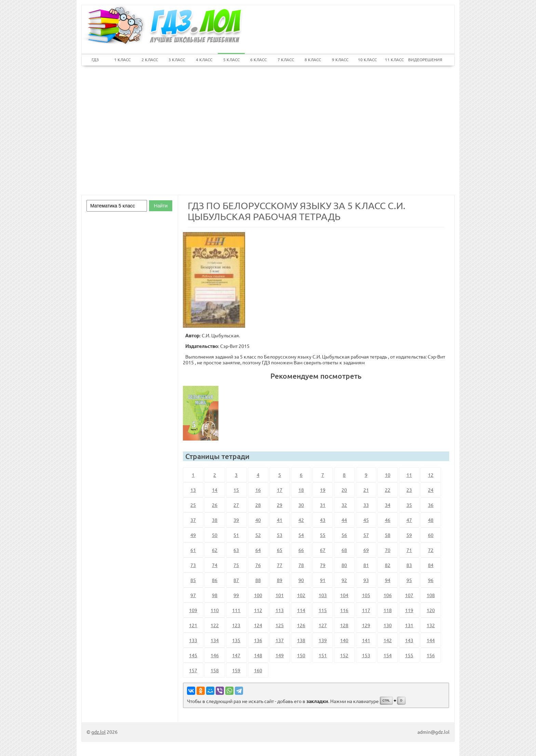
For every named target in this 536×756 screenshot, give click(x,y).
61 (193, 550)
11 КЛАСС (394, 59)
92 (344, 580)
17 (280, 490)
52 (258, 535)
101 (280, 595)
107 (409, 595)
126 (301, 625)
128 (344, 625)
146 (215, 655)
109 (193, 610)
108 (431, 595)
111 (236, 610)
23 (409, 490)
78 (301, 565)
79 (323, 565)
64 (258, 550)
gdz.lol (98, 732)
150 (301, 655)
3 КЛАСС (177, 59)
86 (215, 580)
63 (236, 550)
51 (236, 535)
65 (280, 550)
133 (193, 640)
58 (388, 535)
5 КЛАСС (231, 59)
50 (215, 535)
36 (431, 505)
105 (366, 595)
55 (323, 535)
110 (215, 610)
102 (301, 595)
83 (409, 565)
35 (409, 505)
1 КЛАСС (122, 59)
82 (388, 565)
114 (301, 610)
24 (431, 490)
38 (215, 520)
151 (323, 655)
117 (366, 610)
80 (344, 565)
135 (236, 640)
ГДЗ (95, 59)
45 (366, 520)
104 (344, 595)
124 (258, 625)
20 (344, 490)
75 (236, 565)
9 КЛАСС (340, 59)
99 (236, 595)
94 (388, 580)
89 (280, 580)
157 (193, 670)
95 (409, 580)
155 (409, 655)
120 (431, 610)
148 (258, 655)
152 (344, 655)
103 (323, 595)
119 (409, 610)
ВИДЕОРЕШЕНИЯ (422, 59)
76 (258, 565)
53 (280, 535)
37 (193, 520)
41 (280, 520)
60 (431, 535)
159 (236, 670)
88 (258, 580)
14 (215, 490)
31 (323, 505)
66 (301, 550)
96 (431, 580)
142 (388, 640)
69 (366, 550)
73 (193, 565)
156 (431, 655)
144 (431, 640)
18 (301, 490)
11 (409, 475)
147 (236, 655)
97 (193, 595)
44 (344, 520)
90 (301, 580)
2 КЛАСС (150, 59)
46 (388, 520)
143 (409, 640)
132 (431, 625)
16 (258, 490)
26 (215, 505)
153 (366, 655)
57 (366, 535)
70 (388, 550)
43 (323, 520)
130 (388, 625)
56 (344, 535)
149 (280, 655)
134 (215, 640)
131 (409, 625)
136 (258, 640)
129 (366, 625)
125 (280, 625)
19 (323, 490)
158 (215, 670)
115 (323, 610)
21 (366, 490)
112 (258, 610)
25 (193, 505)
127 (323, 625)
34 (388, 505)
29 (280, 505)
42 (301, 520)
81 (366, 565)
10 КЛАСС (367, 59)
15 (236, 490)
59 (409, 535)
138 (301, 640)
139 (323, 640)
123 (236, 625)
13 (193, 490)
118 (388, 610)
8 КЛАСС (313, 59)
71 (409, 550)
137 (280, 640)
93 (366, 580)
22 (388, 490)
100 (258, 595)
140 (344, 640)
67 (323, 550)
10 (388, 475)
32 (344, 505)
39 (236, 520)
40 (258, 520)
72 (431, 550)
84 (431, 565)
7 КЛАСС (286, 59)
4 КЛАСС (204, 59)
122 (215, 625)
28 (258, 505)
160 (258, 670)
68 (344, 550)
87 (236, 580)
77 (280, 565)
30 (301, 505)
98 (215, 595)
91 (323, 580)
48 (431, 520)
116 (344, 610)
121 (193, 625)
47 (409, 520)
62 (215, 550)
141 (366, 640)
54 (301, 535)
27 (236, 505)
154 (388, 655)
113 (280, 610)
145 (193, 655)
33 (366, 505)
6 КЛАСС (258, 59)
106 (388, 595)
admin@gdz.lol (433, 732)
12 (431, 475)
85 (193, 580)
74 (215, 565)
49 (193, 535)
